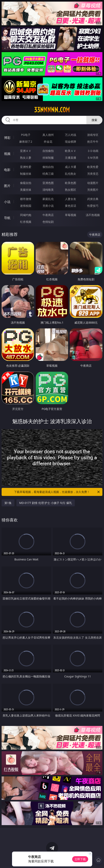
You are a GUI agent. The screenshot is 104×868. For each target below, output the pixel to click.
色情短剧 (48, 222)
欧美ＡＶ (71, 151)
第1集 (8, 503)
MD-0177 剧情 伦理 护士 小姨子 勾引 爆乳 (46, 503)
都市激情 (26, 199)
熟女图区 (71, 190)
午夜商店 (48, 215)
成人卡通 (71, 167)
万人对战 (71, 135)
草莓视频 (71, 215)
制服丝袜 (26, 174)
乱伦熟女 (71, 174)
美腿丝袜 (26, 190)
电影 (7, 170)
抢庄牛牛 (93, 142)
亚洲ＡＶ (26, 151)
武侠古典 (93, 199)
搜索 (94, 120)
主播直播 (71, 158)
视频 (7, 154)
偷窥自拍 (26, 183)
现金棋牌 (71, 142)
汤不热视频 (93, 215)
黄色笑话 (71, 206)
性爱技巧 (93, 206)
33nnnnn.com (52, 110)
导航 (7, 218)
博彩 (7, 138)
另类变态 (93, 174)
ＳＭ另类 (93, 158)
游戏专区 (93, 135)
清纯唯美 (48, 190)
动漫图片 (93, 183)
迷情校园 (26, 206)
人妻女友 (71, 199)
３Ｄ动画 (93, 151)
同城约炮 (26, 215)
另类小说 (48, 206)
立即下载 (80, 859)
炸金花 (48, 142)
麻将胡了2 (26, 142)
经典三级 (48, 174)
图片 (7, 186)
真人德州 (48, 135)
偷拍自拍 (48, 167)
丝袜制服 (48, 158)
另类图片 (93, 190)
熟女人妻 (26, 158)
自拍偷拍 (48, 151)
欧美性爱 (93, 167)
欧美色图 (71, 183)
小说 (7, 202)
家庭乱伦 (48, 199)
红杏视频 (26, 222)
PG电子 (26, 135)
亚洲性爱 (26, 167)
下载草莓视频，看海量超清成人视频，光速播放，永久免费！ (57, 492)
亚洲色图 (48, 183)
